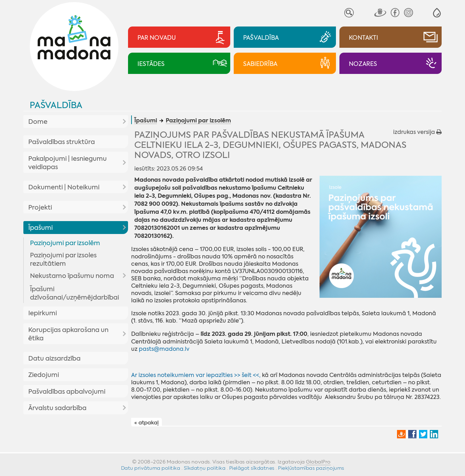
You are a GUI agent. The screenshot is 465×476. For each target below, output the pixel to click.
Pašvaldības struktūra (62, 142)
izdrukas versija (417, 132)
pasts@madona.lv (164, 349)
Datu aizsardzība (54, 358)
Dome (38, 122)
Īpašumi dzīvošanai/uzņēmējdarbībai (74, 293)
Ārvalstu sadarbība (57, 408)
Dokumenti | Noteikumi (64, 187)
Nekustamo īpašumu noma (72, 276)
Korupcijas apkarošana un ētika (68, 334)
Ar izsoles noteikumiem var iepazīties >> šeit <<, (196, 375)
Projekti (40, 207)
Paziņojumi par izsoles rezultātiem (63, 259)
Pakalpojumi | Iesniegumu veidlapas (67, 163)
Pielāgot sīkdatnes (252, 468)
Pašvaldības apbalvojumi (67, 392)
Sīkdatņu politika (205, 468)
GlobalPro (318, 462)
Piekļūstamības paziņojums (311, 468)
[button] (437, 13)
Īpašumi (40, 228)
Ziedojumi (44, 375)
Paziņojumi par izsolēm (65, 243)
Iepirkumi (43, 313)
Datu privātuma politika (151, 468)
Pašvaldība (56, 105)
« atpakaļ (147, 422)
